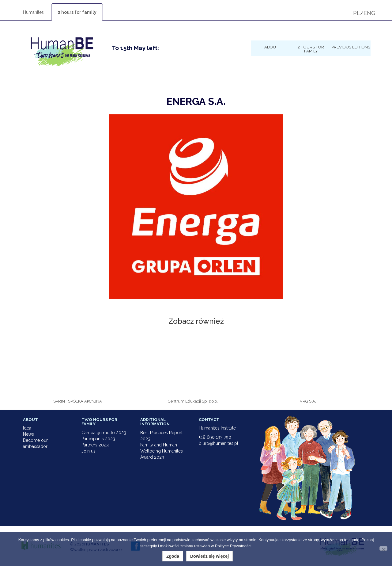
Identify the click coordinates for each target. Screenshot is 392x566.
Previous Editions (351, 47)
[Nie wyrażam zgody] (383, 548)
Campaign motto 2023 (104, 433)
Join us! (89, 451)
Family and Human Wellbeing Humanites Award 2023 (162, 451)
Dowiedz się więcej (209, 556)
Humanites (33, 12)
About (271, 47)
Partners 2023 (95, 445)
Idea (27, 428)
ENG (369, 13)
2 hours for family (77, 12)
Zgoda (173, 556)
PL (357, 13)
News (28, 434)
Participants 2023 (98, 439)
